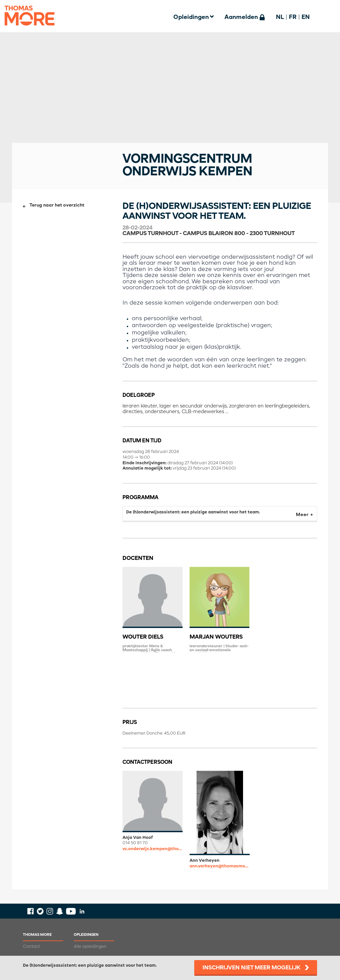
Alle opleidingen (90, 947)
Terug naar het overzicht (57, 205)
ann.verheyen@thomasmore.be (220, 866)
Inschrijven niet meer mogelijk (252, 968)
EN (306, 17)
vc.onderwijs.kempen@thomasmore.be (153, 849)
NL (280, 17)
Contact (31, 947)
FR (293, 17)
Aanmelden (241, 17)
